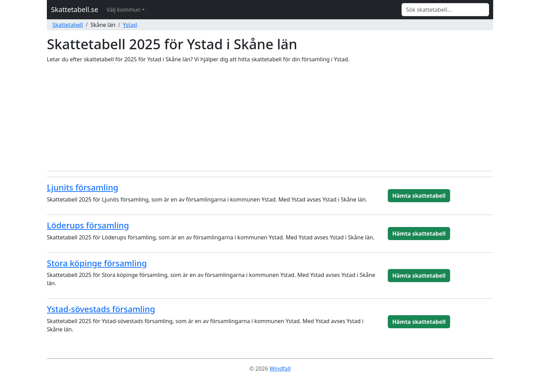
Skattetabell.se (75, 9)
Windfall (280, 369)
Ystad (130, 25)
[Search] (445, 10)
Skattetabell (68, 25)
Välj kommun (123, 10)
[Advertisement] (270, 117)
